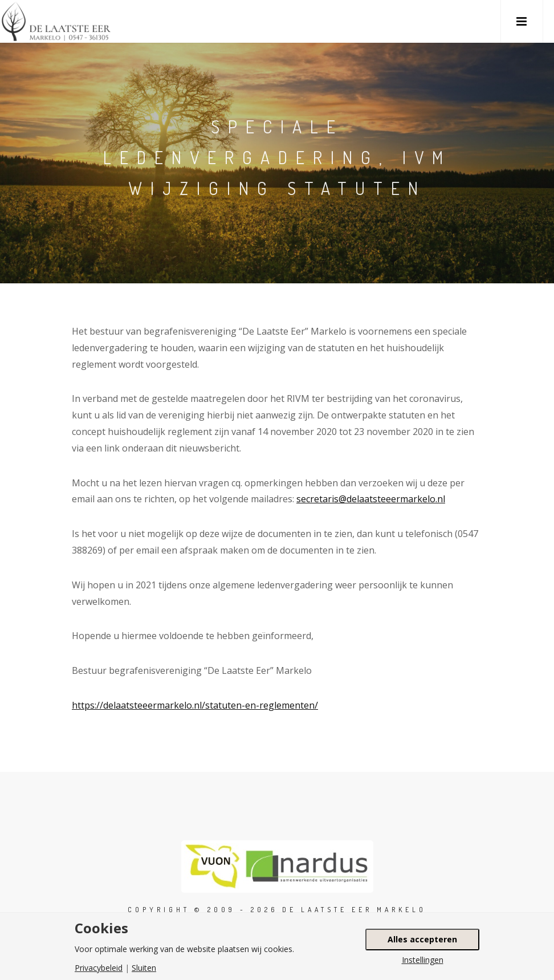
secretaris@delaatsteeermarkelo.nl (371, 499)
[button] (522, 21)
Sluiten (144, 968)
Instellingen (423, 960)
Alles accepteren (422, 939)
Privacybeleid (99, 968)
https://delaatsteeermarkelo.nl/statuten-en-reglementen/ (195, 705)
